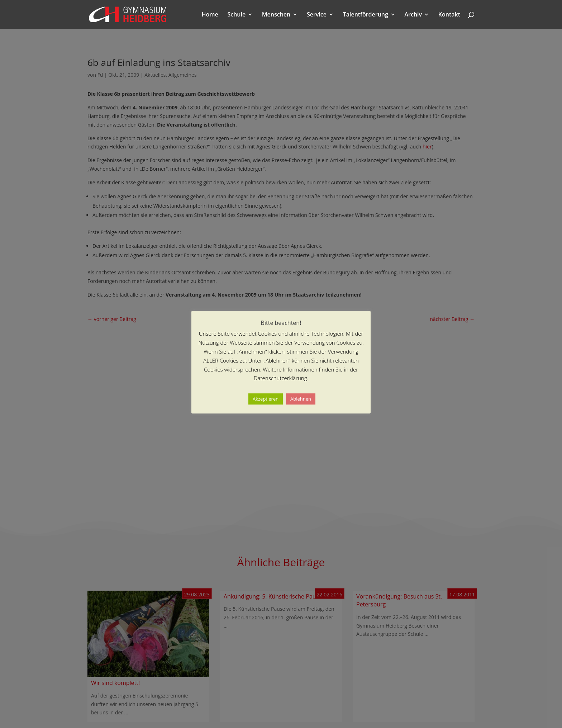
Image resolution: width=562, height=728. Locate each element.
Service (317, 15)
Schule (236, 15)
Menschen (276, 15)
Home (210, 15)
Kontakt (449, 15)
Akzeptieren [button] (266, 399)
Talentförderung (366, 15)
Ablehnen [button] (301, 399)
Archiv (413, 15)
